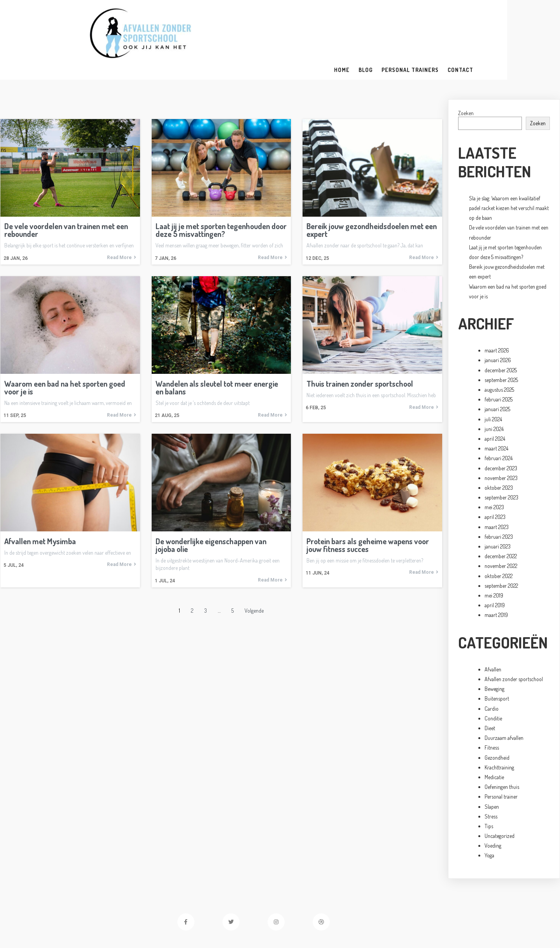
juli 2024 (493, 386)
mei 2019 (494, 563)
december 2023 (501, 435)
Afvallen (493, 637)
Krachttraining (499, 735)
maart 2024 (496, 416)
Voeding (493, 813)
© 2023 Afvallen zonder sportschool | (258, 923)
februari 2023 (499, 504)
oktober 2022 (499, 543)
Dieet (490, 696)
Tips (489, 794)
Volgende (254, 578)
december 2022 (501, 524)
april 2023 (495, 485)
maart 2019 (496, 583)
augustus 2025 (499, 357)
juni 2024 (494, 396)
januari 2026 (498, 328)
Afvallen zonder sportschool (514, 647)
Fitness (492, 715)
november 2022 (501, 534)
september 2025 (501, 347)
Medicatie (494, 745)
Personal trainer (501, 764)
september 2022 (501, 553)
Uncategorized (500, 803)
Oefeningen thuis (502, 754)
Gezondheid (497, 725)
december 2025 (501, 337)
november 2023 (501, 445)
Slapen (492, 774)
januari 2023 (498, 514)
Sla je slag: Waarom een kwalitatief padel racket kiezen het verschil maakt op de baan (509, 175)
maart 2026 (497, 318)
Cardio (492, 676)
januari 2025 (497, 377)
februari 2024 (499, 426)
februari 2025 (499, 367)
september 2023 (501, 465)
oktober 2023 (499, 455)
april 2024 (495, 406)
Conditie (493, 686)
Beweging (494, 656)
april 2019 (495, 573)
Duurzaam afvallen (504, 705)
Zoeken (466, 80)
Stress (491, 784)
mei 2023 (494, 475)
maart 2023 (497, 494)
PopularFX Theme (329, 923)
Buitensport (497, 666)
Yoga (489, 823)
